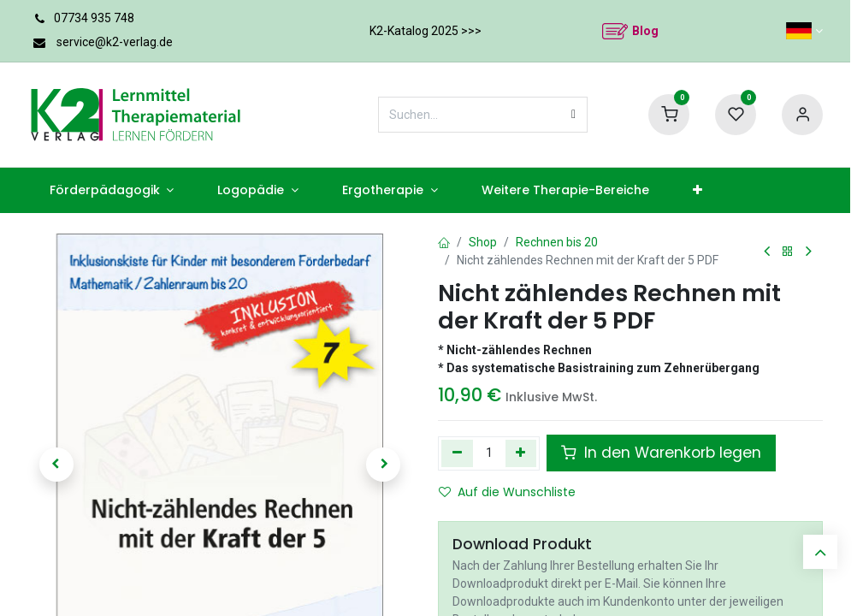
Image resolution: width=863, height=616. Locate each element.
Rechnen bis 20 (553, 242)
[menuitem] (102, 190)
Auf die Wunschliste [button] (501, 492)
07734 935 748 (95, 18)
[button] (56, 465)
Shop (481, 242)
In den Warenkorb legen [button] (651, 453)
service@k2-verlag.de (116, 42)
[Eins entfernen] (457, 453)
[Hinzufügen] (520, 453)
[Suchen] (573, 115)
